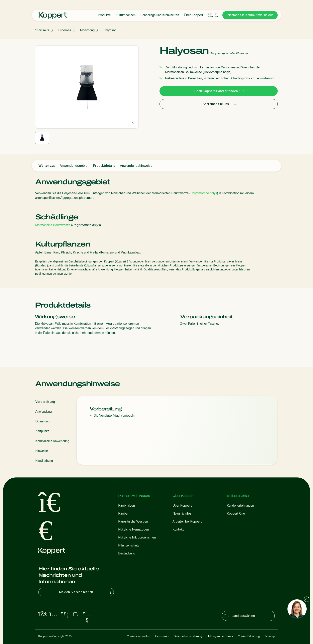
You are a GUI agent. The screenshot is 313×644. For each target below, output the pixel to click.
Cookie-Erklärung (249, 636)
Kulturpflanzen (126, 15)
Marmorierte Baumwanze (53, 225)
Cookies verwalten (138, 636)
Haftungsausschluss (220, 636)
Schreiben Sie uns (219, 104)
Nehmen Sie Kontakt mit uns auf (250, 15)
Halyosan (110, 30)
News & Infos (182, 513)
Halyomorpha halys (204, 193)
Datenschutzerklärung (188, 636)
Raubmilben (126, 505)
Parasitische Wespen (133, 521)
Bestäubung (127, 553)
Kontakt (178, 529)
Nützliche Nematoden (133, 529)
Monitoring (87, 30)
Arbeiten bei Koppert (187, 521)
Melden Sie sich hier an (86, 592)
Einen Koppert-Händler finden (219, 91)
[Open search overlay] (211, 15)
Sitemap (270, 636)
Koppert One (236, 513)
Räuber (123, 513)
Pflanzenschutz (129, 545)
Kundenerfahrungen (240, 505)
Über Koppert (194, 15)
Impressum (162, 636)
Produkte (104, 15)
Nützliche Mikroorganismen (137, 537)
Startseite (42, 30)
